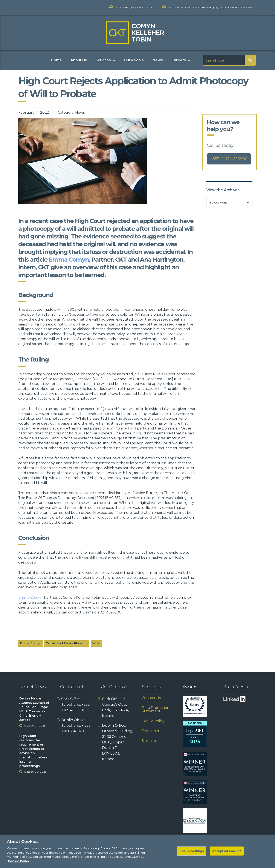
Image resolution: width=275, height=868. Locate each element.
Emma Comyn (69, 259)
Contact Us (151, 698)
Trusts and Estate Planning (67, 643)
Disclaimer (151, 731)
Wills (96, 643)
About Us (79, 60)
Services (105, 60)
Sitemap (149, 741)
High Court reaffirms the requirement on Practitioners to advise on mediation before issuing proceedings (33, 751)
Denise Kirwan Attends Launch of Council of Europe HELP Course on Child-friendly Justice (34, 709)
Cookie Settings (192, 854)
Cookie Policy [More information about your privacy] (19, 864)
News (158, 60)
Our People (134, 60)
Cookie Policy (153, 721)
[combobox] (229, 202)
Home (56, 60)
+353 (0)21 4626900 (229, 159)
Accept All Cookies (227, 854)
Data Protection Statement (156, 710)
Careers (181, 60)
